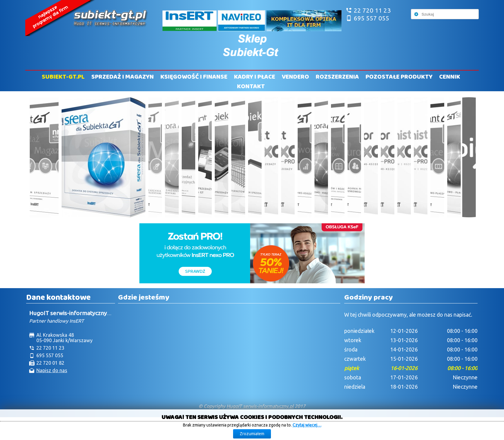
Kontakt (251, 86)
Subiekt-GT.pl (63, 77)
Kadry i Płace (255, 77)
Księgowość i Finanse (194, 77)
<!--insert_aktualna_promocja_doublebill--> (252, 253)
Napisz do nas (52, 370)
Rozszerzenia (337, 77)
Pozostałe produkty (399, 77)
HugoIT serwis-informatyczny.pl (260, 406)
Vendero (295, 77)
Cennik (450, 77)
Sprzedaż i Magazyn (123, 77)
